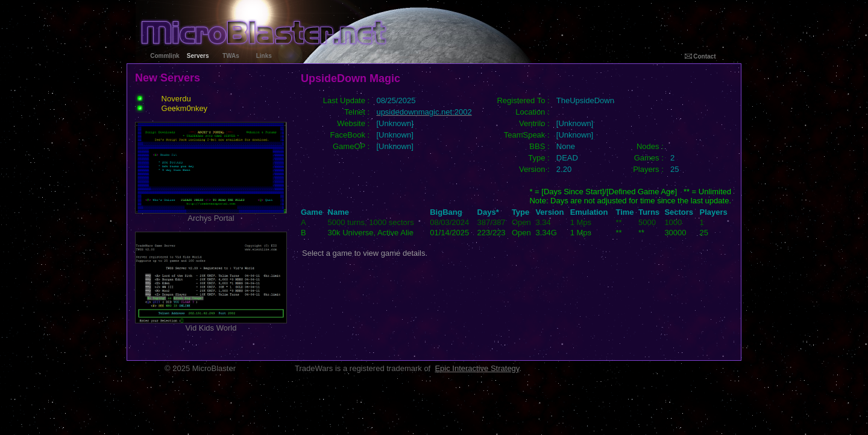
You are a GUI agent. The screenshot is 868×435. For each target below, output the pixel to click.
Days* (488, 212)
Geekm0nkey (185, 108)
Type (520, 212)
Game (312, 212)
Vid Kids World (211, 324)
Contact (700, 56)
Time (624, 212)
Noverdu (176, 99)
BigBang (446, 212)
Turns (649, 212)
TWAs (231, 56)
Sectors (679, 212)
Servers (198, 56)
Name (338, 212)
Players (713, 212)
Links (264, 56)
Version (549, 212)
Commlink (165, 56)
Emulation (589, 212)
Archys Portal (211, 214)
